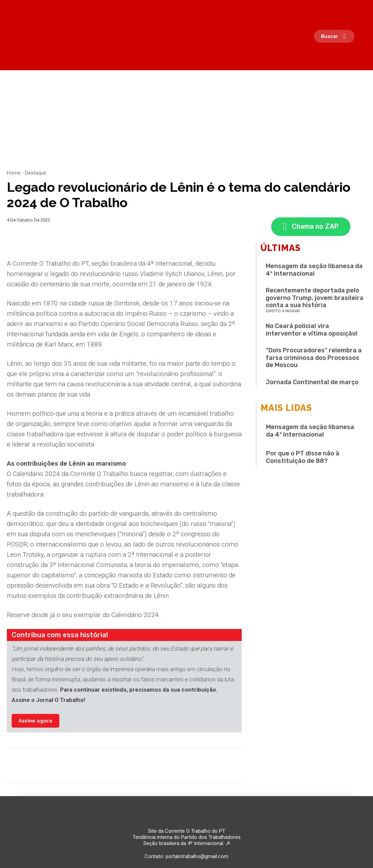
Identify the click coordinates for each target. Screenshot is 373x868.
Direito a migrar (283, 311)
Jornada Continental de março (312, 382)
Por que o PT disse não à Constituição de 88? (303, 457)
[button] (336, 36)
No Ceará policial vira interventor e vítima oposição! (312, 330)
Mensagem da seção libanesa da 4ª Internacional (314, 270)
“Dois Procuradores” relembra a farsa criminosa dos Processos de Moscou (314, 358)
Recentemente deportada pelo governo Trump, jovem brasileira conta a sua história (315, 298)
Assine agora (35, 721)
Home (14, 173)
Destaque (36, 173)
